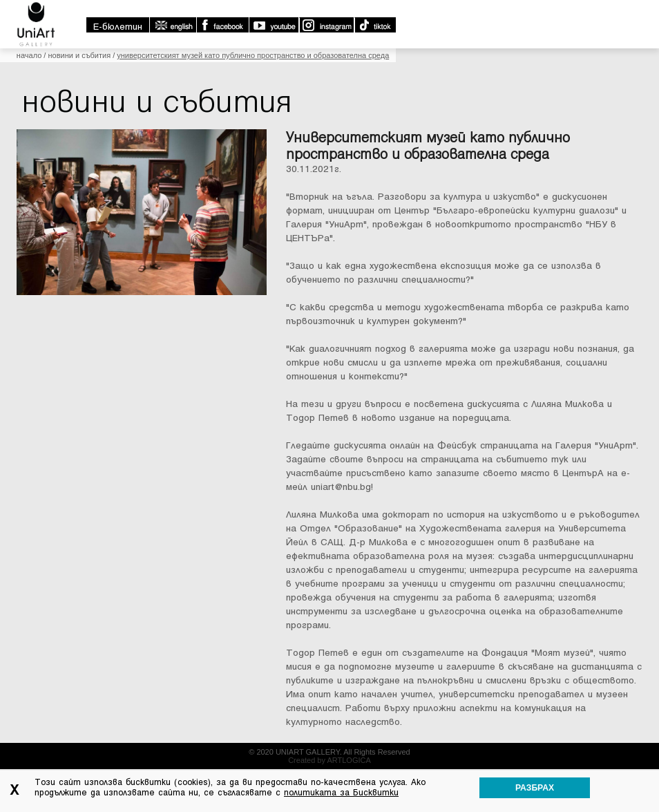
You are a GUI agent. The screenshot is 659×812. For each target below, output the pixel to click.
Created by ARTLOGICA (329, 760)
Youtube (274, 25)
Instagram (326, 25)
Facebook (222, 25)
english (173, 25)
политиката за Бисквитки (341, 793)
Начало (29, 55)
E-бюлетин (118, 27)
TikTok (375, 25)
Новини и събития (79, 55)
